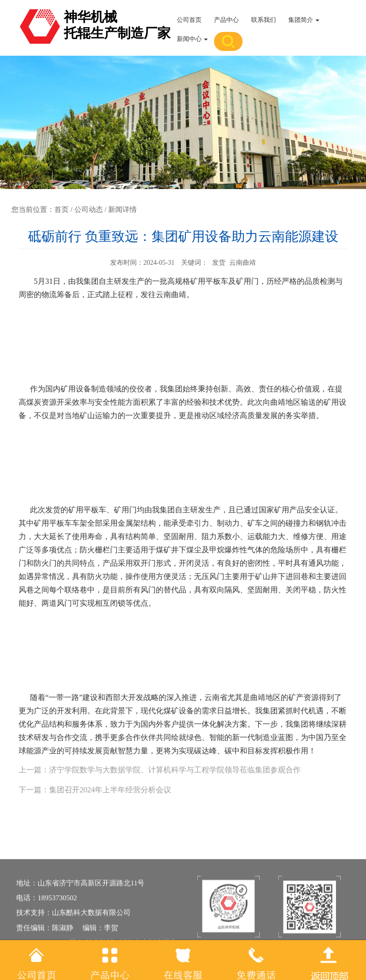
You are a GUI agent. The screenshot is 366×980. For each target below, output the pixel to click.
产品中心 (226, 20)
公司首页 (189, 20)
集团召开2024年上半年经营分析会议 (110, 790)
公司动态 (89, 210)
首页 (61, 210)
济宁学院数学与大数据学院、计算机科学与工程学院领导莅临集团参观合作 (175, 770)
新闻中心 (192, 39)
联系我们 (264, 20)
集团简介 (304, 20)
